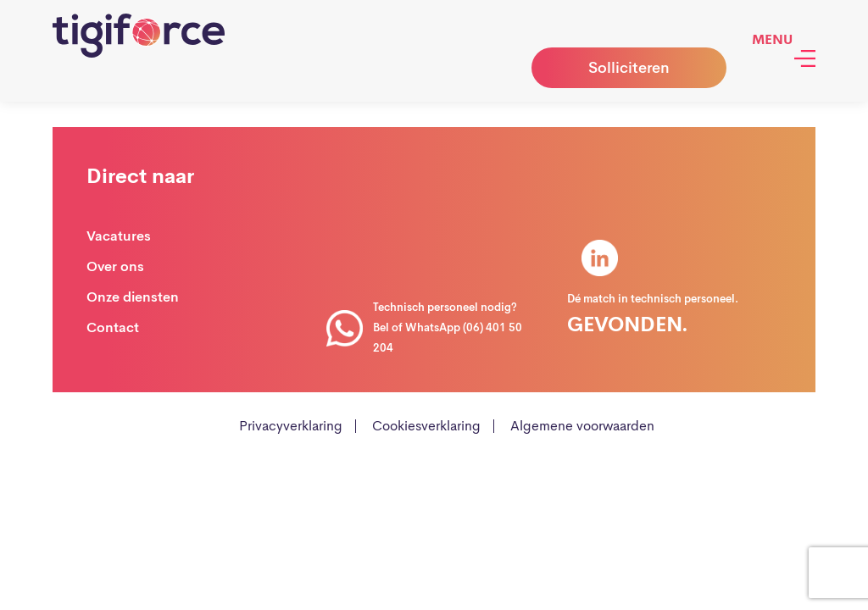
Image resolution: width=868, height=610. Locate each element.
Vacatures (119, 236)
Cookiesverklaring (426, 426)
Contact (113, 327)
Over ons (115, 266)
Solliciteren (629, 68)
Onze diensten (133, 297)
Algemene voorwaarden (582, 426)
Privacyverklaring (291, 426)
